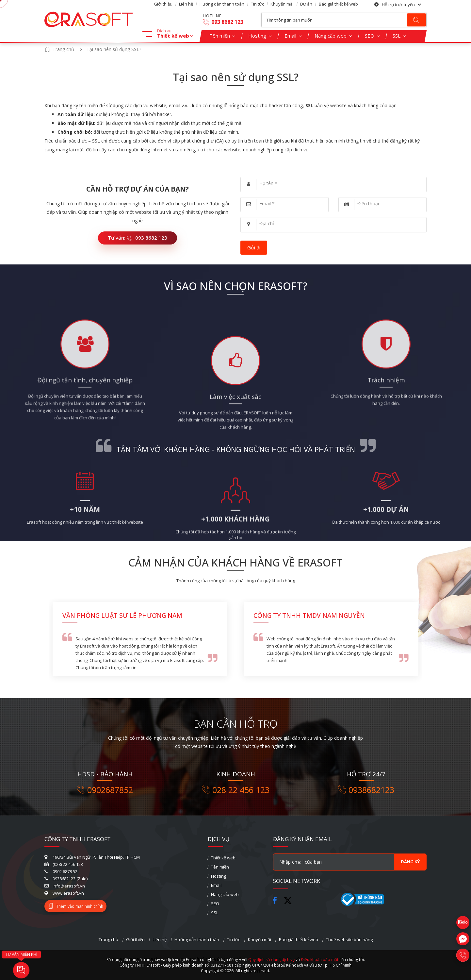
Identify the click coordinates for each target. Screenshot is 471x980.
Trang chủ (63, 49)
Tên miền (220, 36)
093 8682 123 (223, 22)
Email (290, 36)
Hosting (257, 36)
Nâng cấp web (331, 36)
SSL (397, 36)
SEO (370, 36)
